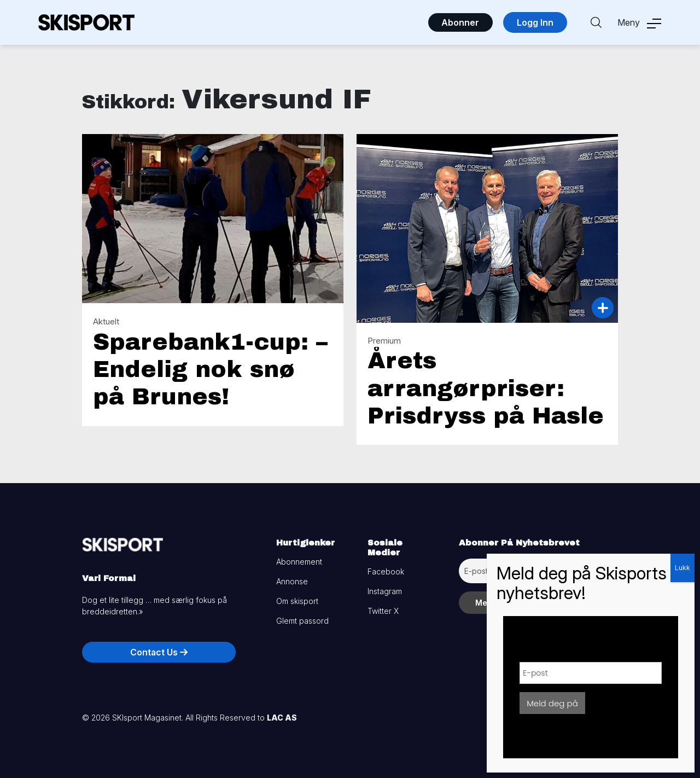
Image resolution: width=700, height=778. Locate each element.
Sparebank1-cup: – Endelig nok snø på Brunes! (210, 370)
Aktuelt (106, 321)
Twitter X (383, 611)
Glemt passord (302, 621)
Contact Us (159, 652)
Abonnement (299, 562)
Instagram (385, 591)
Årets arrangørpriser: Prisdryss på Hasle (486, 388)
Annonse (292, 581)
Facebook (386, 571)
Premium (384, 341)
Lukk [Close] (682, 568)
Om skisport (297, 601)
